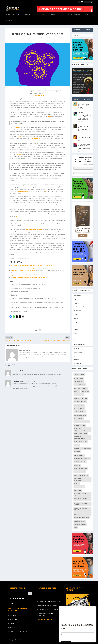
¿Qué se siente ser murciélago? (34, 229)
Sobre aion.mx (8, 2)
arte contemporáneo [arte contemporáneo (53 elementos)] (81, 388)
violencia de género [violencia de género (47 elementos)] (80, 524)
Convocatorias (27, 2)
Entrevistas (77, 330)
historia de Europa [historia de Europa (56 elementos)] (80, 462)
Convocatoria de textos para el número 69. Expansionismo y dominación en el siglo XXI (84, 128)
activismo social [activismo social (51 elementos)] (79, 375)
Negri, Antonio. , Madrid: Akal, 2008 (25, 275)
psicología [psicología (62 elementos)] (78, 490)
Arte (19, 15)
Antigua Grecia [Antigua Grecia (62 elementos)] (79, 378)
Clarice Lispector (37, 95)
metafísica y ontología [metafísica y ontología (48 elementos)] (81, 475)
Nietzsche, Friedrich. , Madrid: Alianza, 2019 (28, 277)
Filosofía (53, 15)
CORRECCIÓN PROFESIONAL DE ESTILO (47, 605)
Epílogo (75, 333)
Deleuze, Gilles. (22, 268)
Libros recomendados (79, 345)
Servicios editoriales (39, 2)
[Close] (96, 606)
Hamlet (19, 154)
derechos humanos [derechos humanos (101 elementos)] (80, 415)
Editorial (76, 326)
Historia (61, 15)
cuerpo (49, 116)
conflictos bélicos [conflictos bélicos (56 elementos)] (80, 402)
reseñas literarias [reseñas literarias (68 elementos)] (80, 521)
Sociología (9, 20)
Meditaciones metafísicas (48, 251)
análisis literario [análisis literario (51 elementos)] (80, 385)
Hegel (19, 136)
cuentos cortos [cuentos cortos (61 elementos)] (79, 405)
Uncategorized (77, 363)
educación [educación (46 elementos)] (86, 422)
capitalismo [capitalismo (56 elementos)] (85, 392)
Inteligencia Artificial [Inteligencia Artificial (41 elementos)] (81, 469)
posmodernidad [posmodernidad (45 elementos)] (79, 487)
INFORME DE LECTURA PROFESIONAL (46, 597)
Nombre (75, 171)
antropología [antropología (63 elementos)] (79, 381)
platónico (16, 127)
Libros (69, 15)
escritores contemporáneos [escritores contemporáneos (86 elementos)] (80, 429)
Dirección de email (78, 166)
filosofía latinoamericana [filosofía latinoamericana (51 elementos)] (82, 458)
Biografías (27, 15)
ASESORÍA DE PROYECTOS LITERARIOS (47, 593)
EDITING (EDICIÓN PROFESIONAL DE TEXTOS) (49, 601)
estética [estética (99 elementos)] (77, 445)
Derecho (44, 15)
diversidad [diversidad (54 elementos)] (78, 422)
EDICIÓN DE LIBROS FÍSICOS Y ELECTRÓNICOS (49, 609)
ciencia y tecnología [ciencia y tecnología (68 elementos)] (81, 398)
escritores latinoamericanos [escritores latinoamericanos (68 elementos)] (80, 438)
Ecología (76, 322)
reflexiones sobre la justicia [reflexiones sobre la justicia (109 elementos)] (81, 504)
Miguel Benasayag (23, 191)
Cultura (36, 15)
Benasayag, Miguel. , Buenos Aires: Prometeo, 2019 (31, 265)
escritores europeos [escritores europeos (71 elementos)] (81, 433)
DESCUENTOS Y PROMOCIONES (45, 619)
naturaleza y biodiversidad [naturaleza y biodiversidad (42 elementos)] (78, 479)
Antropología (10, 15)
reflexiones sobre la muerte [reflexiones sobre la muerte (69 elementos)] (81, 514)
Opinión (86, 15)
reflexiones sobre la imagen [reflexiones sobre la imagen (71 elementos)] (81, 499)
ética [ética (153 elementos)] (76, 528)
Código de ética (18, 2)
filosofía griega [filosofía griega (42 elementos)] (79, 455)
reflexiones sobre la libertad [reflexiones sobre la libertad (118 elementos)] (81, 509)
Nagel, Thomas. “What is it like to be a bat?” (23, 270)
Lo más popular (78, 352)
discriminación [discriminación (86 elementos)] (79, 419)
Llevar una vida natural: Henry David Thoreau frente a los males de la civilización (84, 105)
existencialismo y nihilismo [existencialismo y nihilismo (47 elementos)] (82, 448)
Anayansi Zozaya (35, 37)
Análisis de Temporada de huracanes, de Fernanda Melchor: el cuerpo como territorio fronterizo (84, 147)
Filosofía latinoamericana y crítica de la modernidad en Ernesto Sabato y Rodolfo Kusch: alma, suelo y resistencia (85, 116)
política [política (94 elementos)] (77, 484)
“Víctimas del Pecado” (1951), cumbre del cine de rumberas (84, 137)
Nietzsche (17, 118)
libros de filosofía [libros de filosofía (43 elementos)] (80, 472)
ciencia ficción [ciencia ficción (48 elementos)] (79, 395)
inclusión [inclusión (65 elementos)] (77, 465)
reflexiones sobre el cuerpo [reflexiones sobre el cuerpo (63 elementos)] (80, 494)
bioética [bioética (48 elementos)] (77, 392)
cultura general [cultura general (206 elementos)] (79, 408)
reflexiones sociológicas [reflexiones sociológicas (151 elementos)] (82, 518)
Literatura (77, 15)
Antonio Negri (36, 138)
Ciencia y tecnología (79, 307)
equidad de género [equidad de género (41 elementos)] (80, 425)
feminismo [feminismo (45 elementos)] (77, 452)
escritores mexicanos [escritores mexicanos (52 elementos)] (81, 442)
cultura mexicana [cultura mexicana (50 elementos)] (80, 412)
